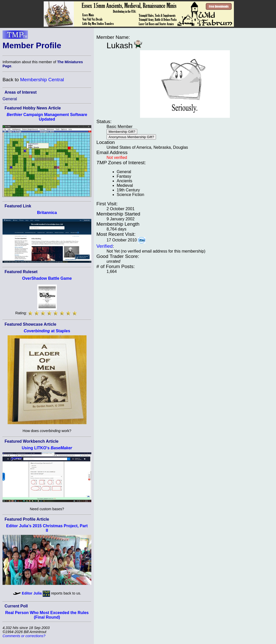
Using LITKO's (47, 448)
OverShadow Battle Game (47, 278)
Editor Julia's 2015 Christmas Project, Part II (47, 528)
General (10, 99)
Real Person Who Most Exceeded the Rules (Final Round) (47, 615)
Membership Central (42, 80)
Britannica (47, 213)
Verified (105, 246)
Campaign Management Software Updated (47, 117)
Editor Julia (32, 593)
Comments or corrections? (24, 636)
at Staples (47, 331)
